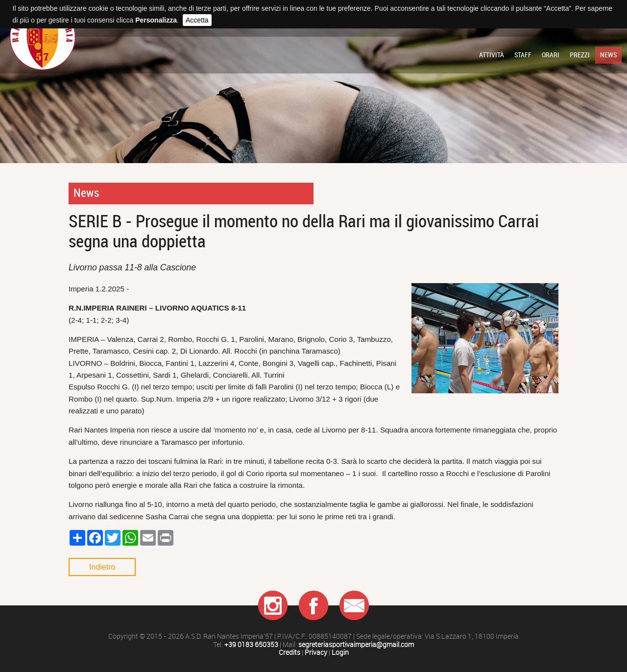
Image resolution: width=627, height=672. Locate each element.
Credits (289, 653)
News (608, 55)
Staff (523, 55)
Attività (492, 55)
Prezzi (580, 55)
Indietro (102, 567)
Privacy (316, 653)
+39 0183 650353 (251, 645)
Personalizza (156, 20)
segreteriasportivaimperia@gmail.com (356, 645)
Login (340, 653)
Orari (551, 55)
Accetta (197, 20)
